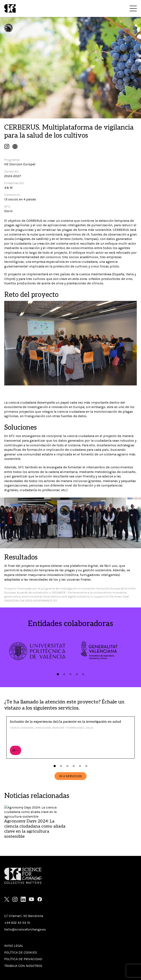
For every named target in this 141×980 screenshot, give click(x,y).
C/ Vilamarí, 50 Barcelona (24, 916)
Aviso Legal (14, 946)
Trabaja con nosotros (23, 966)
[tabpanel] (37, 651)
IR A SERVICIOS (70, 776)
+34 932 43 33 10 (17, 923)
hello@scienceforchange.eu (25, 929)
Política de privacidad (23, 959)
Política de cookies (21, 952)
